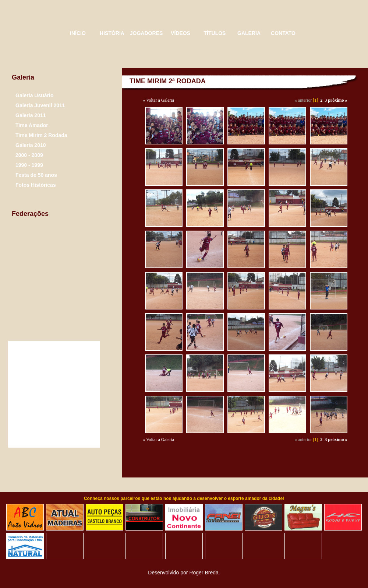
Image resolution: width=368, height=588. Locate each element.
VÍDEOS (181, 33)
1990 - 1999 (29, 165)
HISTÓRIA (112, 33)
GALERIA (249, 33)
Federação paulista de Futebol (70, 243)
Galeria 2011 (31, 115)
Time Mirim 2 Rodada (41, 135)
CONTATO (283, 33)
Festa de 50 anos (36, 175)
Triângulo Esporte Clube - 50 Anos (33, 33)
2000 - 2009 (29, 155)
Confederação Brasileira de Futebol (26, 287)
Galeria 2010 (31, 145)
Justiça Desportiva (74, 288)
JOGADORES (146, 33)
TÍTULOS (215, 33)
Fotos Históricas (36, 185)
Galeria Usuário (35, 95)
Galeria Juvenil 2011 (40, 105)
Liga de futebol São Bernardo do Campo (29, 242)
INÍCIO (78, 33)
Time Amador (32, 125)
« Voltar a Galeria (159, 100)
